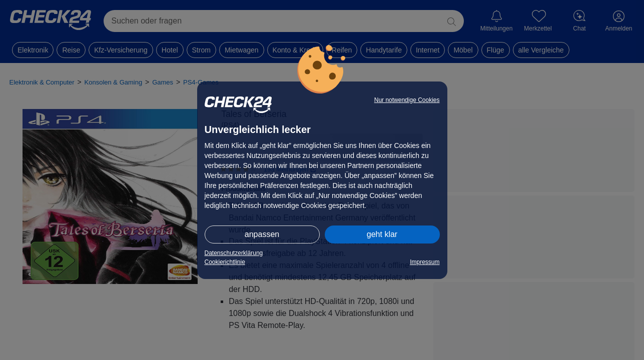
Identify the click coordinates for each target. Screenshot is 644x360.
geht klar (382, 234)
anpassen (262, 234)
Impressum (425, 262)
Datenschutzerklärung (234, 253)
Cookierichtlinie (225, 262)
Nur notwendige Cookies (407, 100)
